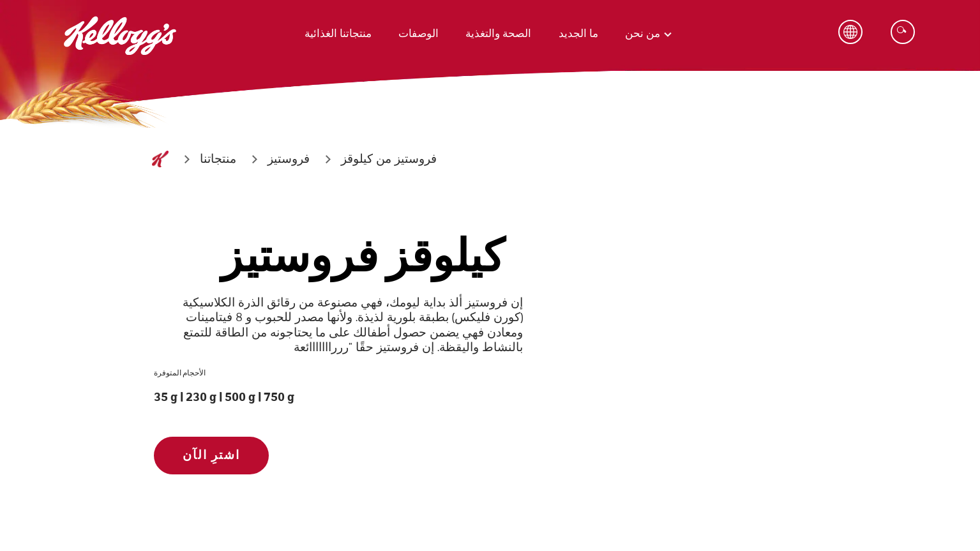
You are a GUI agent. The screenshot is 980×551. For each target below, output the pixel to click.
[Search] (903, 32)
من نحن (643, 34)
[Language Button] (850, 32)
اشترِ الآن (211, 455)
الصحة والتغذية (498, 34)
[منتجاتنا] (218, 159)
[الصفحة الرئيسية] (160, 159)
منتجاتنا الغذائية (338, 34)
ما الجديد (578, 34)
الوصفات (418, 34)
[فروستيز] (289, 159)
